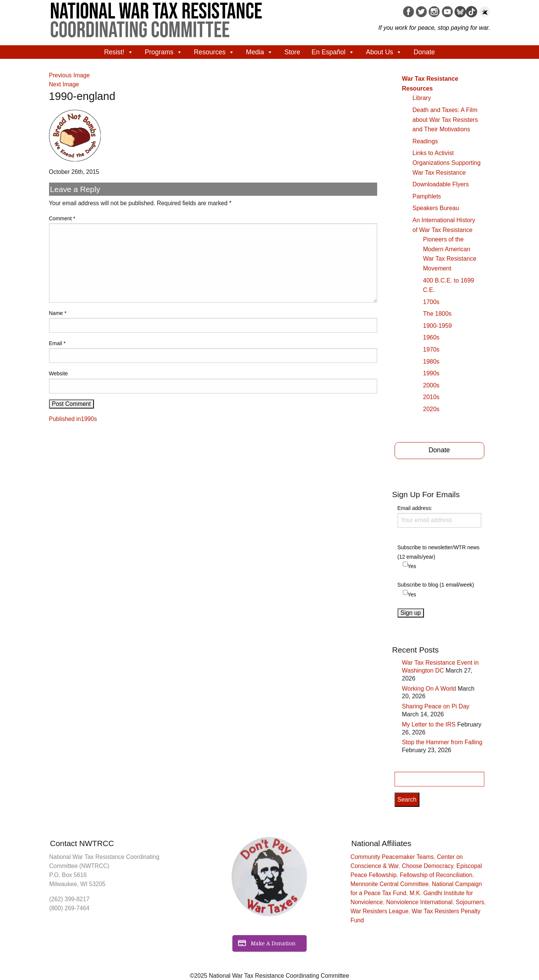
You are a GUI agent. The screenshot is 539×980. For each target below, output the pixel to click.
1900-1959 (438, 326)
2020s (432, 409)
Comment (62, 218)
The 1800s (438, 314)
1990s (432, 373)
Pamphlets (427, 196)
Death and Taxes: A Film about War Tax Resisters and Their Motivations (445, 120)
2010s (432, 397)
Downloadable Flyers (441, 184)
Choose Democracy (428, 866)
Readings (425, 141)
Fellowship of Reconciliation (436, 875)
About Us (384, 52)
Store (292, 52)
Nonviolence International (419, 902)
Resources (214, 52)
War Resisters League (379, 911)
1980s (432, 362)
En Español (333, 52)
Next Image (64, 84)
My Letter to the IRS (429, 724)
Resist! (119, 52)
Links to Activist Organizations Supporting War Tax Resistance (447, 163)
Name (58, 313)
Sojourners (470, 902)
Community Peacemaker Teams (392, 857)
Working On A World (429, 689)
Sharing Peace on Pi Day (436, 706)
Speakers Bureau (436, 208)
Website (58, 373)
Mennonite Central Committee (389, 884)
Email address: (439, 516)
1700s (432, 302)
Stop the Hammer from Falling (442, 742)
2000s (432, 385)
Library (422, 98)
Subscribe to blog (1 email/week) (436, 585)
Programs (164, 52)
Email (57, 343)
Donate (424, 52)
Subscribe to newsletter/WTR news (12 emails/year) (439, 552)
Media (260, 52)
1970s (432, 349)
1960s (432, 337)
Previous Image (69, 75)
